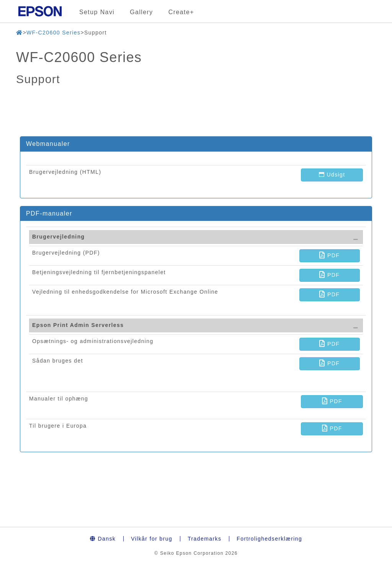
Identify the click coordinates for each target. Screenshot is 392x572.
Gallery (141, 12)
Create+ (181, 12)
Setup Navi (97, 12)
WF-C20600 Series (53, 33)
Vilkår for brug (152, 539)
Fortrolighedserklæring (269, 539)
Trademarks (204, 539)
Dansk (103, 539)
